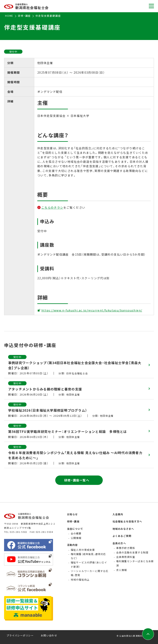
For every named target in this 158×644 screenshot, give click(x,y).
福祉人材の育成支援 (83, 550)
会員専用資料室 (126, 557)
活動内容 (72, 545)
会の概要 (76, 533)
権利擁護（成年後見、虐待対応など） (88, 556)
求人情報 (122, 570)
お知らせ (72, 514)
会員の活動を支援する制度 (132, 552)
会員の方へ (119, 543)
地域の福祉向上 (80, 579)
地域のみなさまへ (123, 529)
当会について (75, 529)
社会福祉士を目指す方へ (127, 521)
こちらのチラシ (52, 207)
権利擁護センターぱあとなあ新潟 (135, 563)
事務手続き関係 (126, 548)
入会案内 (118, 514)
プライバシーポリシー (20, 635)
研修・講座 (73, 521)
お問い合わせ (49, 635)
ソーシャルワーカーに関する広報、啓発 (90, 573)
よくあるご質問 (122, 536)
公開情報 (76, 538)
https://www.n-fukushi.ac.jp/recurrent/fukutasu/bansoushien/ (92, 310)
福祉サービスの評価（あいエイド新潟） (89, 564)
